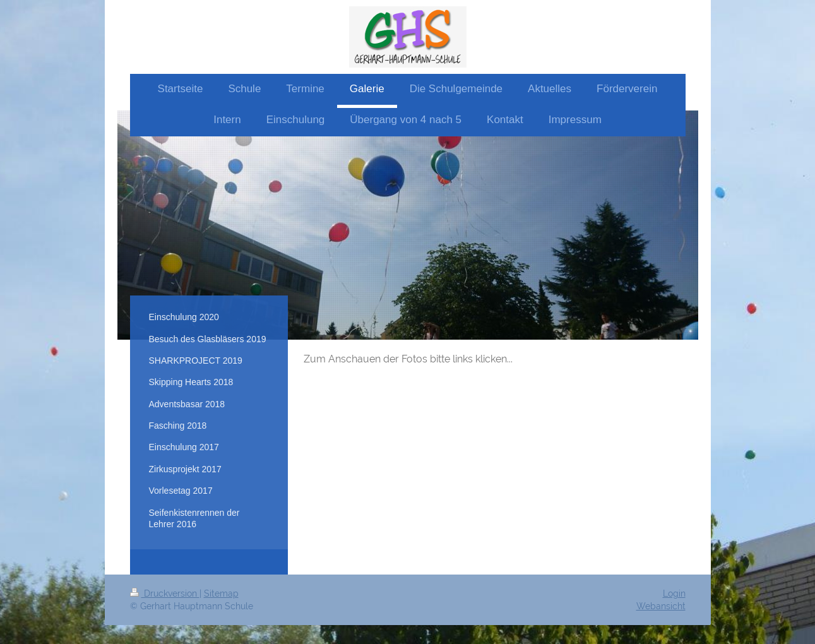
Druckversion (165, 593)
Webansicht (661, 606)
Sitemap (221, 593)
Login (674, 593)
